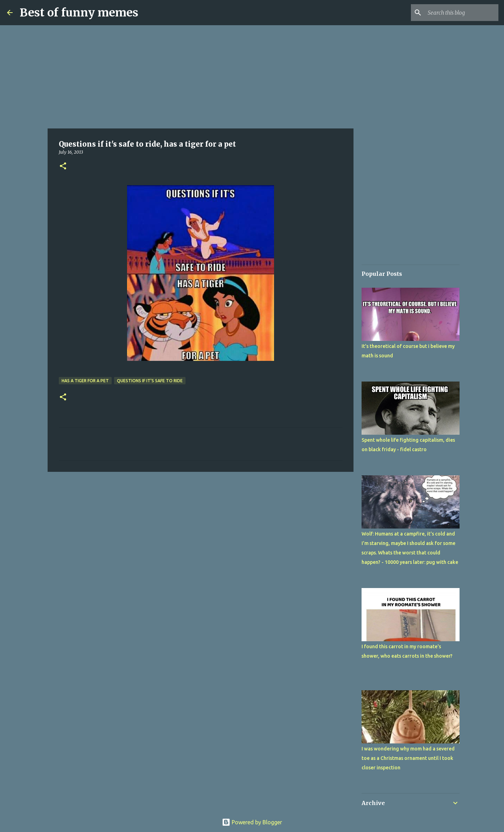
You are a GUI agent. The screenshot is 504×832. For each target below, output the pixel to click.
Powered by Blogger (252, 822)
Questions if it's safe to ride (150, 381)
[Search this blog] (462, 13)
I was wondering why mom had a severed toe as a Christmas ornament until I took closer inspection (408, 758)
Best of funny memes (79, 13)
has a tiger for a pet (85, 381)
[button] (63, 166)
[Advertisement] (201, 77)
